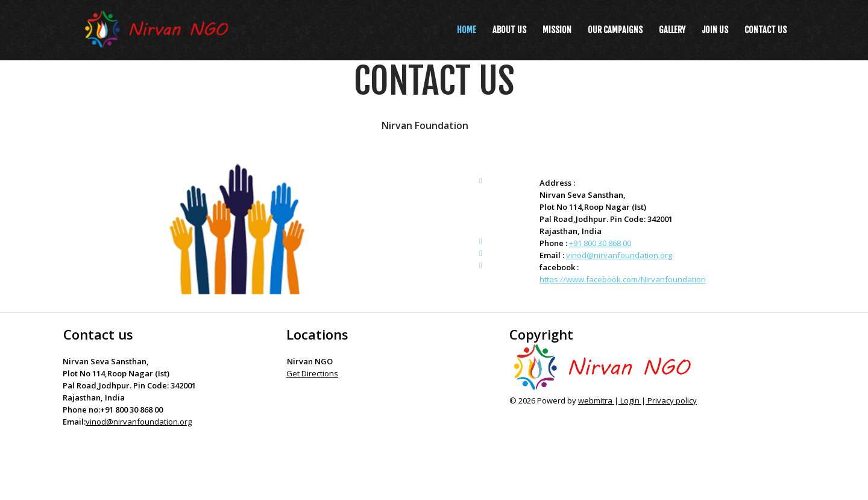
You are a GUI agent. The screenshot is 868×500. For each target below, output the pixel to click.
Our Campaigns (615, 30)
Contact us (766, 30)
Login (630, 400)
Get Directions (312, 373)
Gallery (672, 30)
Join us (715, 30)
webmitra (596, 400)
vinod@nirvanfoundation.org (619, 255)
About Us (509, 30)
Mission (557, 30)
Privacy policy (671, 400)
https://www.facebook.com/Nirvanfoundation (623, 279)
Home (467, 30)
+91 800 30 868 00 (600, 243)
